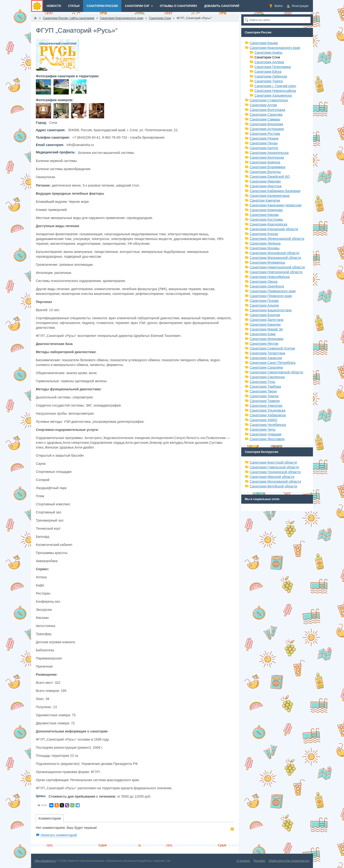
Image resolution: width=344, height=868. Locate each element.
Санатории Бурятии (265, 315)
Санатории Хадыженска (273, 95)
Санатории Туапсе (269, 81)
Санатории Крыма (264, 43)
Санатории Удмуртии (266, 406)
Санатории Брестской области (273, 462)
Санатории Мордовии (266, 339)
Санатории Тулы (262, 382)
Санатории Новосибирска (270, 277)
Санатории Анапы (268, 52)
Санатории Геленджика (273, 67)
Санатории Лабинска (271, 76)
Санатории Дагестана (266, 320)
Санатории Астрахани (267, 129)
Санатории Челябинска (268, 425)
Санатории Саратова (266, 115)
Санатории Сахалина (266, 367)
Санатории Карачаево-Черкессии (276, 205)
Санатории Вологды (265, 172)
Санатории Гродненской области (275, 472)
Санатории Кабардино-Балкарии (275, 191)
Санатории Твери (263, 391)
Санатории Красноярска (268, 224)
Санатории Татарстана (267, 353)
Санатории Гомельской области (274, 467)
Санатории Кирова (264, 215)
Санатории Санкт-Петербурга (273, 363)
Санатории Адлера (269, 62)
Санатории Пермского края (271, 296)
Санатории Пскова (264, 301)
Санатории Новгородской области (276, 272)
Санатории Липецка (265, 243)
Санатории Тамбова (265, 387)
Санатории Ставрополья (269, 100)
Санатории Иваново (265, 181)
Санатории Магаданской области (275, 258)
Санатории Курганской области (274, 229)
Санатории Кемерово (266, 210)
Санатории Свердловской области (276, 372)
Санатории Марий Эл (266, 329)
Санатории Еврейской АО (270, 177)
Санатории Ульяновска (268, 410)
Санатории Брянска (265, 162)
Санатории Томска (264, 396)
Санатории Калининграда (269, 196)
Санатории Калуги (264, 148)
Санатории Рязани (264, 138)
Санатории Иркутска (266, 186)
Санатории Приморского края (273, 291)
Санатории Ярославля (267, 439)
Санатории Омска (263, 282)
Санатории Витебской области (273, 486)
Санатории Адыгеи (264, 305)
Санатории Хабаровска (268, 415)
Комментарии (50, 818)
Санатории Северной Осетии (272, 348)
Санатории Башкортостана (271, 310)
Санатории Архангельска (269, 153)
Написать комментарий (59, 835)
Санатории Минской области (272, 477)
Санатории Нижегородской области (277, 267)
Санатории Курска (264, 234)
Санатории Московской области (274, 253)
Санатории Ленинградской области (277, 239)
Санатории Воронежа (266, 124)
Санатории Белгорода (267, 157)
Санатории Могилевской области (275, 481)
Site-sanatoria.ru (45, 861)
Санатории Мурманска (267, 262)
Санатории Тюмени (265, 401)
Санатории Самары (265, 119)
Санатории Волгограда (267, 110)
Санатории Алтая (263, 105)
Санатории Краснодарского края (275, 48)
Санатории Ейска (268, 72)
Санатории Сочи (267, 57)
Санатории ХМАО (263, 420)
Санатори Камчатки (265, 200)
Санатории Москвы (265, 248)
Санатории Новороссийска (275, 91)
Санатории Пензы (264, 143)
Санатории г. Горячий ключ (275, 86)
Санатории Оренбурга (267, 286)
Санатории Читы (263, 429)
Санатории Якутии (264, 344)
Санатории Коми (263, 334)
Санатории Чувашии (266, 434)
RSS (232, 829)
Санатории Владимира (267, 167)
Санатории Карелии (265, 324)
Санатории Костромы (266, 220)
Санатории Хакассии (266, 358)
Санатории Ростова (265, 134)
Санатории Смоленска (267, 377)
